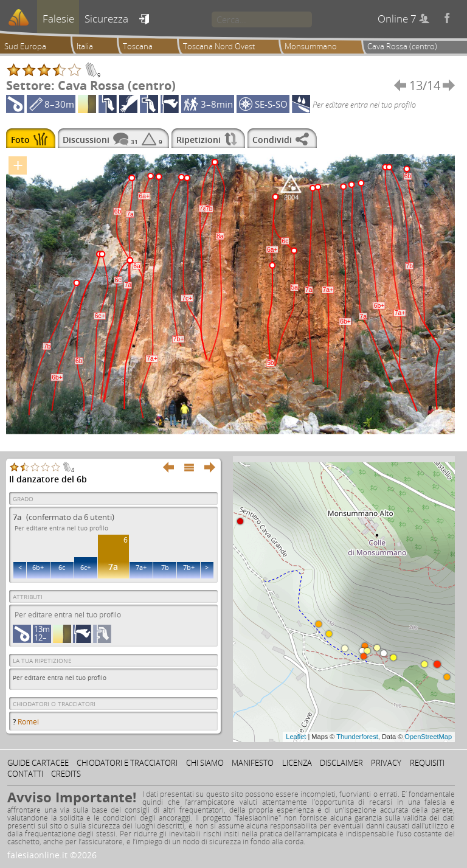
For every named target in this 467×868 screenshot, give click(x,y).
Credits (66, 774)
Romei (28, 722)
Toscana (138, 46)
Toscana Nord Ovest (219, 46)
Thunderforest (357, 737)
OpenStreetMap (428, 737)
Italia (85, 46)
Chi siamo (205, 763)
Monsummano (311, 46)
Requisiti (427, 763)
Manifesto (253, 763)
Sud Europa (25, 46)
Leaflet (296, 737)
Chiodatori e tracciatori (127, 763)
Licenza (297, 763)
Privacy (386, 763)
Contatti (25, 774)
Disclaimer (341, 763)
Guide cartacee (38, 763)
